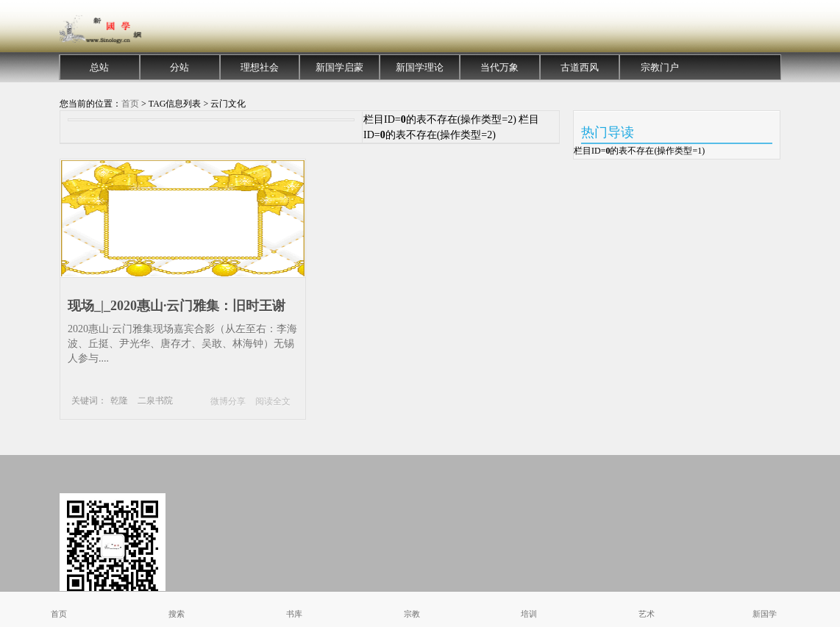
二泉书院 (155, 401)
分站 (179, 67)
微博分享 (228, 401)
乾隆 (119, 401)
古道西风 (580, 67)
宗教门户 (660, 67)
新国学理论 (420, 67)
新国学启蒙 (339, 67)
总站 (99, 67)
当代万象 (499, 67)
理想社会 (260, 67)
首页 (130, 104)
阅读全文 (273, 401)
